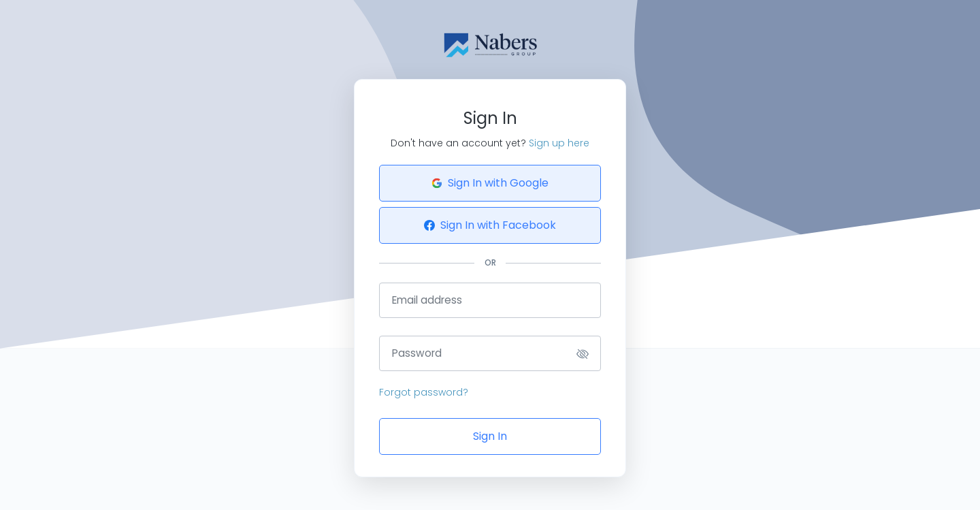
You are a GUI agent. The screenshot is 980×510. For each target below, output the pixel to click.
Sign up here (559, 143)
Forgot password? (424, 392)
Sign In (490, 436)
